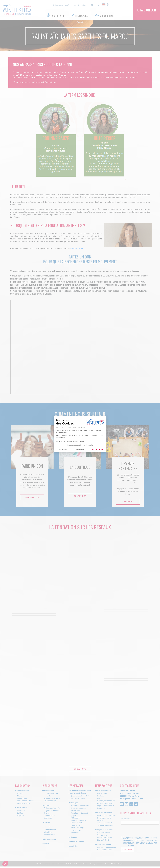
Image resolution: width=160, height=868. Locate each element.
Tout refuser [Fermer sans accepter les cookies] (62, 449)
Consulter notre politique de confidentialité (70, 441)
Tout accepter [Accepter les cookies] (98, 449)
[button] (5, 864)
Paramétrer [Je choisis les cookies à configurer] (80, 449)
